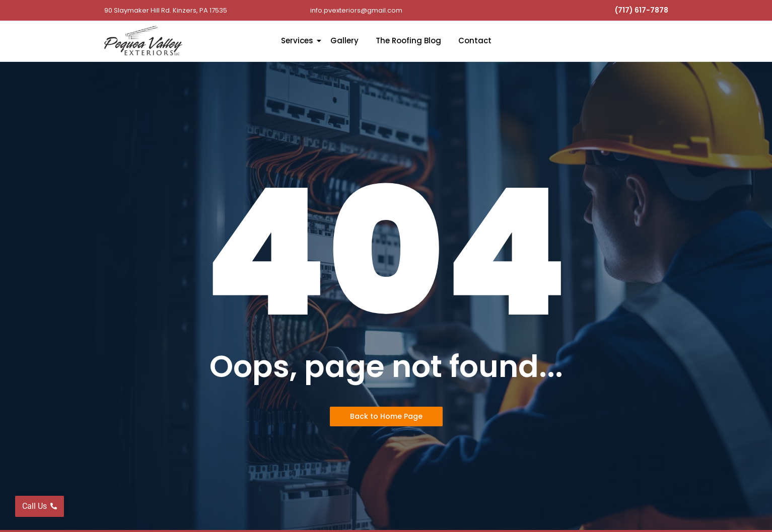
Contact (475, 41)
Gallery (344, 41)
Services (299, 41)
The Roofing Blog (408, 41)
